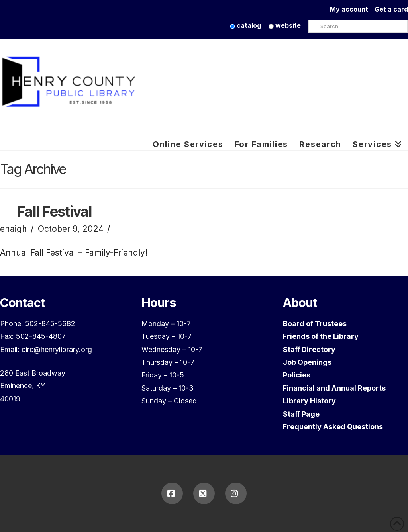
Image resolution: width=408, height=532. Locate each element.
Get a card (391, 9)
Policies (297, 375)
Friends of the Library (321, 336)
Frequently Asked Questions (333, 427)
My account (352, 9)
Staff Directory (309, 349)
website (285, 25)
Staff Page (301, 414)
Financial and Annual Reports (334, 388)
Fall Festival (55, 211)
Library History (309, 401)
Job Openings (307, 362)
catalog (245, 25)
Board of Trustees (315, 324)
